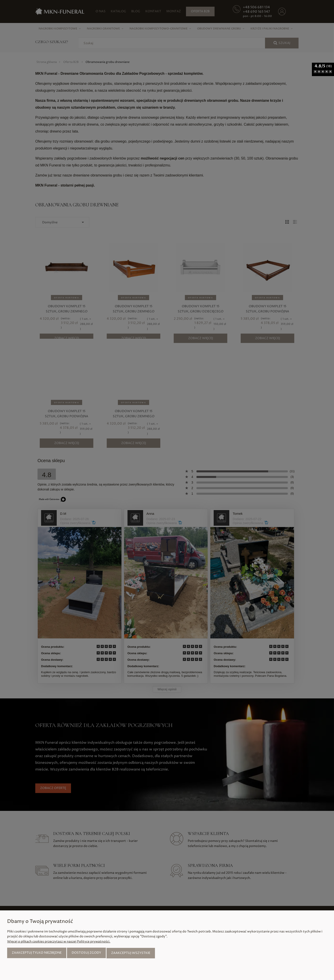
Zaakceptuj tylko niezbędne (37, 953)
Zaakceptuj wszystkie (131, 953)
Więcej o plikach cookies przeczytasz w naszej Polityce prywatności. (59, 942)
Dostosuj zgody (86, 953)
